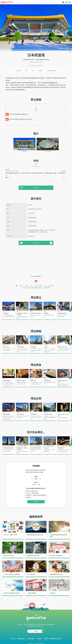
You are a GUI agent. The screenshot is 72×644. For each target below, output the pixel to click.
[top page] (13, 286)
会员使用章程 (31, 639)
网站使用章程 (21, 639)
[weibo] (36, 281)
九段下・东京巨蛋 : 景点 (51, 286)
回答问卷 (36, 503)
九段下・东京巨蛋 (38, 286)
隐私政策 (39, 639)
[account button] (66, 2)
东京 (21, 78)
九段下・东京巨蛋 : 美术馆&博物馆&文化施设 (32, 288)
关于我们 (13, 639)
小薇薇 (8, 169)
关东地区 (25, 286)
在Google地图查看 (35, 276)
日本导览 (18, 286)
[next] (70, 311)
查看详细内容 (64, 171)
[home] (7, 2)
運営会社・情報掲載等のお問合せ (53, 639)
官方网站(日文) (32, 236)
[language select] (63, 2)
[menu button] (70, 2)
